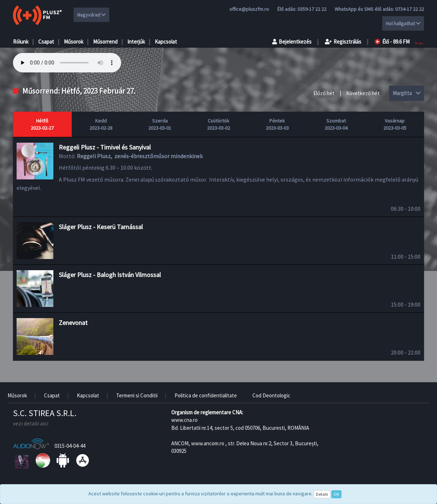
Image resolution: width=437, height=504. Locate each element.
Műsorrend (105, 42)
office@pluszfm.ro (249, 9)
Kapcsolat (166, 42)
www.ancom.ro (208, 443)
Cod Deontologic (271, 395)
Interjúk (136, 42)
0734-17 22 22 (410, 9)
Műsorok (74, 42)
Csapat (46, 42)
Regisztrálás (343, 42)
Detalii (322, 494)
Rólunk (21, 42)
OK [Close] (336, 494)
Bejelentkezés (292, 42)
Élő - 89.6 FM (392, 42)
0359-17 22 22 (312, 9)
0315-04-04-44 (70, 446)
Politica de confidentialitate (206, 395)
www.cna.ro (184, 420)
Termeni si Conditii (137, 395)
